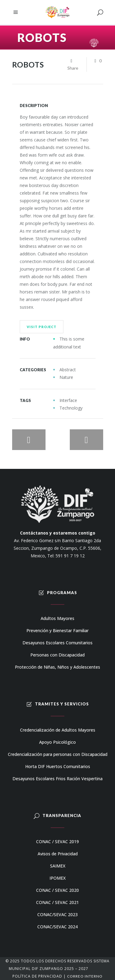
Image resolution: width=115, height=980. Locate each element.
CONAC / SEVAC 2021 (57, 902)
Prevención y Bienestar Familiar (57, 630)
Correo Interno (85, 976)
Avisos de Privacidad (58, 854)
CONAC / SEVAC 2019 (57, 841)
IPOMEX (57, 878)
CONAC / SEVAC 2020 (57, 890)
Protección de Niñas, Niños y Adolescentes (57, 667)
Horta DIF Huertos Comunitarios (58, 766)
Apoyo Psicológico (57, 742)
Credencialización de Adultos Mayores (58, 730)
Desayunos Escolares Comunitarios (57, 643)
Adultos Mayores (57, 618)
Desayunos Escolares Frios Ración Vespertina (57, 779)
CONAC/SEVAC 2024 (57, 927)
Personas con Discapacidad (57, 655)
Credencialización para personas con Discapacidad (58, 754)
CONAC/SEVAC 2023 (57, 914)
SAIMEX (58, 866)
